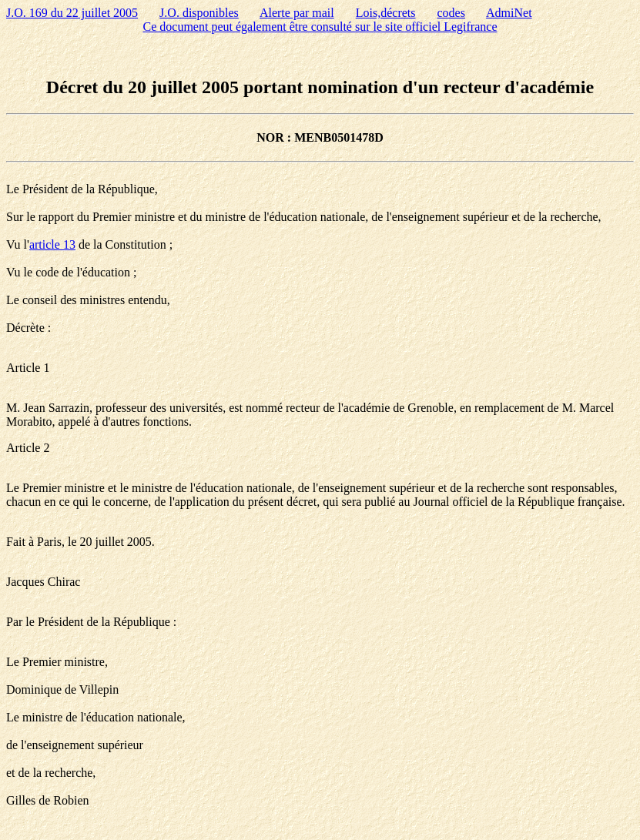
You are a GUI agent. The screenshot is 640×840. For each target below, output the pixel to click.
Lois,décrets (386, 13)
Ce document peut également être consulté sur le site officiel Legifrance (320, 27)
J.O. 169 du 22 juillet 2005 (72, 13)
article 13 (52, 244)
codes (451, 13)
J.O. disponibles (199, 13)
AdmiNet (509, 13)
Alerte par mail (297, 13)
